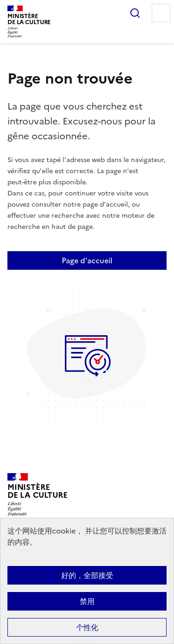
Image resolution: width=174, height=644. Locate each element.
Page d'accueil (87, 260)
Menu (161, 13)
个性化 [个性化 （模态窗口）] (87, 627)
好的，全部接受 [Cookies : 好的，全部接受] (87, 575)
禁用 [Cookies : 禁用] (87, 601)
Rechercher (135, 13)
